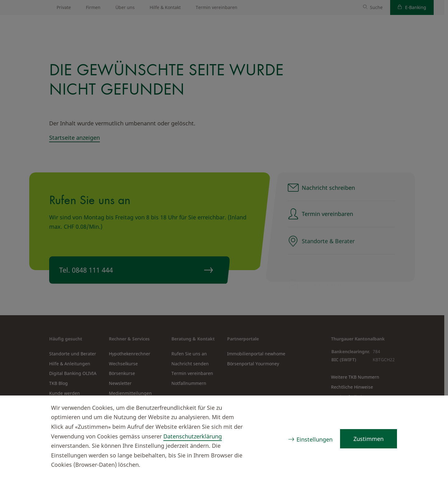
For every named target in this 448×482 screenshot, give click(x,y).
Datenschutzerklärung (193, 436)
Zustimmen (369, 439)
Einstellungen (315, 439)
